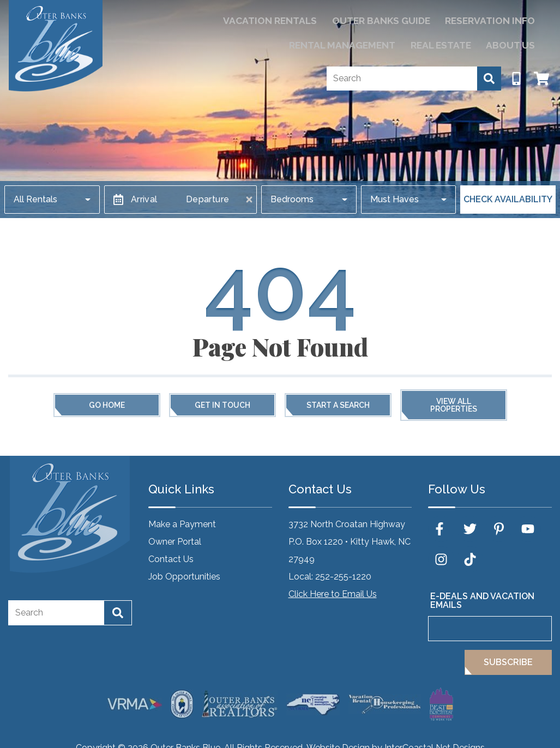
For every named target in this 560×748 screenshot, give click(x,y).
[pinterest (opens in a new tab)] (499, 529)
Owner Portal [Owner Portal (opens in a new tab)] (175, 542)
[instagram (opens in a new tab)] (441, 559)
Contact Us (171, 559)
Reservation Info (387, 19)
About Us (516, 41)
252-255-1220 (343, 577)
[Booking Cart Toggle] (541, 73)
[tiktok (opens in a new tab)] (470, 559)
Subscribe (508, 662)
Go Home (107, 405)
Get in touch (222, 405)
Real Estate (455, 41)
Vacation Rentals (192, 19)
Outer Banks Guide (290, 19)
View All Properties (454, 405)
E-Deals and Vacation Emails (482, 601)
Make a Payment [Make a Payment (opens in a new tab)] (182, 524)
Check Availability (508, 199)
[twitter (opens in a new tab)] (470, 529)
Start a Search (338, 405)
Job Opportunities (184, 577)
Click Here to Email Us (333, 594)
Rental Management (488, 19)
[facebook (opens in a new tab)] (441, 529)
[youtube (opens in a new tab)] (528, 529)
